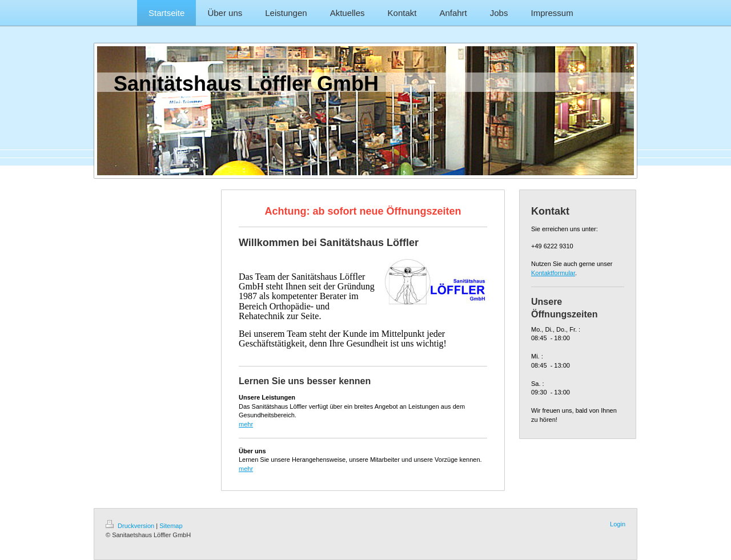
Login (618, 524)
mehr (246, 424)
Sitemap (171, 526)
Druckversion (131, 526)
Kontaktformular (553, 273)
